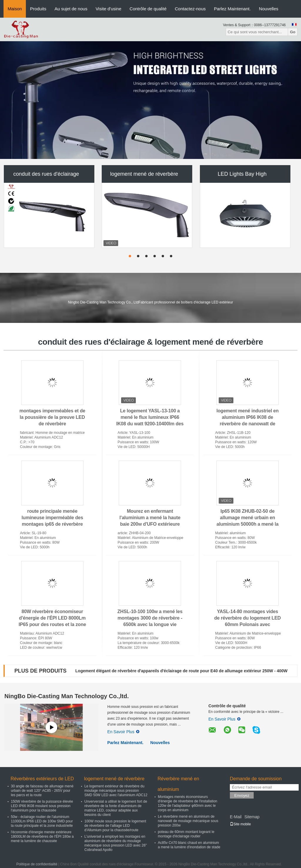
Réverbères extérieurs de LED (42, 779)
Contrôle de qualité (148, 9)
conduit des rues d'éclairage (46, 174)
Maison (15, 9)
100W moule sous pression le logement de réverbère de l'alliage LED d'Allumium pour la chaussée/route (115, 826)
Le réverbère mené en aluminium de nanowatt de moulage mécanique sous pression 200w (188, 821)
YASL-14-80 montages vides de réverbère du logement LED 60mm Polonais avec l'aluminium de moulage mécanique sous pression (248, 624)
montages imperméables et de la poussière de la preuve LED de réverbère (52, 417)
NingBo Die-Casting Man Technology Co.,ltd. (67, 696)
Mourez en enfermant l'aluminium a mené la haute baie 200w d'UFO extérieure (150, 518)
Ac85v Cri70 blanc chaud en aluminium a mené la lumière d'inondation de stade (189, 845)
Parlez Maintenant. (232, 9)
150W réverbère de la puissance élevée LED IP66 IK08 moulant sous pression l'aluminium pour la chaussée (42, 806)
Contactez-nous (190, 9)
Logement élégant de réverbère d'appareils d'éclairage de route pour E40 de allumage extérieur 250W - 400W (181, 671)
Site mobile (240, 824)
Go (293, 32)
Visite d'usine (108, 9)
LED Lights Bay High (242, 174)
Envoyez (242, 795)
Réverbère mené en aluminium (178, 784)
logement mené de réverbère (144, 174)
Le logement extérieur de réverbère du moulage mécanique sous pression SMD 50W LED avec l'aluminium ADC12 (116, 791)
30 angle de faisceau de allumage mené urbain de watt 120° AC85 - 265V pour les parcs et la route (42, 791)
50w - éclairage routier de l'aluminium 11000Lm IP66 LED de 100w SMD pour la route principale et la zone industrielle (42, 821)
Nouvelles (269, 9)
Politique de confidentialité (37, 864)
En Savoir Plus (123, 732)
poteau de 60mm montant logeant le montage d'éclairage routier (186, 834)
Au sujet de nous (71, 9)
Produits (38, 9)
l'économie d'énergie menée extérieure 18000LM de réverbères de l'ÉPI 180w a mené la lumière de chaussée (42, 837)
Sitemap (252, 817)
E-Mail (236, 817)
